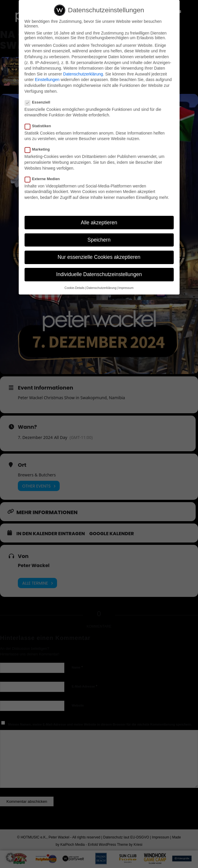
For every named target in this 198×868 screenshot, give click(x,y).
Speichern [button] (99, 240)
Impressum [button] (126, 288)
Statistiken (40, 126)
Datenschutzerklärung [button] (101, 288)
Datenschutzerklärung (83, 74)
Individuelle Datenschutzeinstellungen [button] (99, 274)
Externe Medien (45, 179)
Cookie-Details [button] (75, 288)
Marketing (40, 149)
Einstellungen (47, 80)
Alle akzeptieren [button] (99, 223)
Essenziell (40, 102)
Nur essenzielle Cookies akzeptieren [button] (99, 257)
